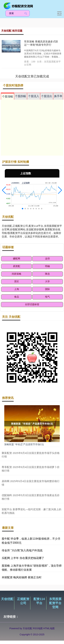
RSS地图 (38, 628)
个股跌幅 (20, 96)
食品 (17, 297)
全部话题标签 (32, 304)
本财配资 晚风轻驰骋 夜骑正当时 (22, 577)
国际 (47, 289)
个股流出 (47, 96)
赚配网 (17, 259)
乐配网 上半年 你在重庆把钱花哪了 (23, 558)
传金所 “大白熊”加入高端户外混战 (22, 550)
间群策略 (17, 274)
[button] (4, 190)
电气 (47, 297)
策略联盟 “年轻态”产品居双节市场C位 (24, 444)
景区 (17, 281)
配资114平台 (39, 601)
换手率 (58, 96)
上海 (17, 289)
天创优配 (7, 599)
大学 (47, 281)
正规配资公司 (23, 601)
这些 (47, 259)
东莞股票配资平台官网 (55, 603)
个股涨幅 (8, 96)
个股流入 (34, 96)
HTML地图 (49, 628)
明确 (47, 266)
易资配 (17, 266)
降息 (47, 274)
